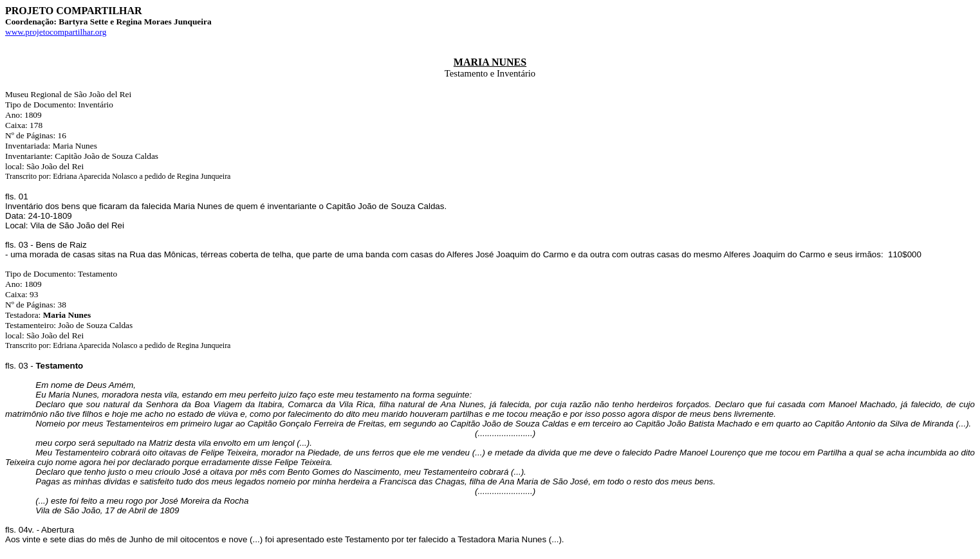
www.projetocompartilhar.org (56, 32)
